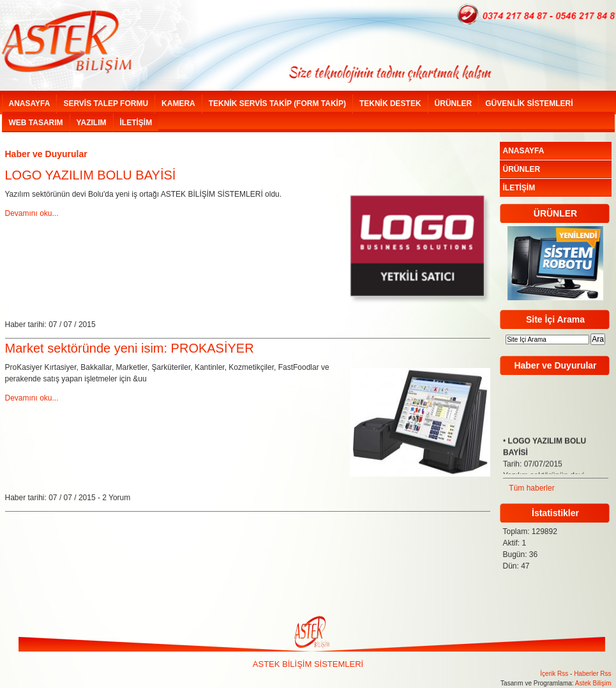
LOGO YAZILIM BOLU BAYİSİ (91, 175)
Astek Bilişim (593, 683)
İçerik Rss (554, 674)
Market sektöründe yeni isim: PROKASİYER (130, 348)
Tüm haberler (531, 488)
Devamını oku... (32, 213)
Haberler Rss (592, 674)
